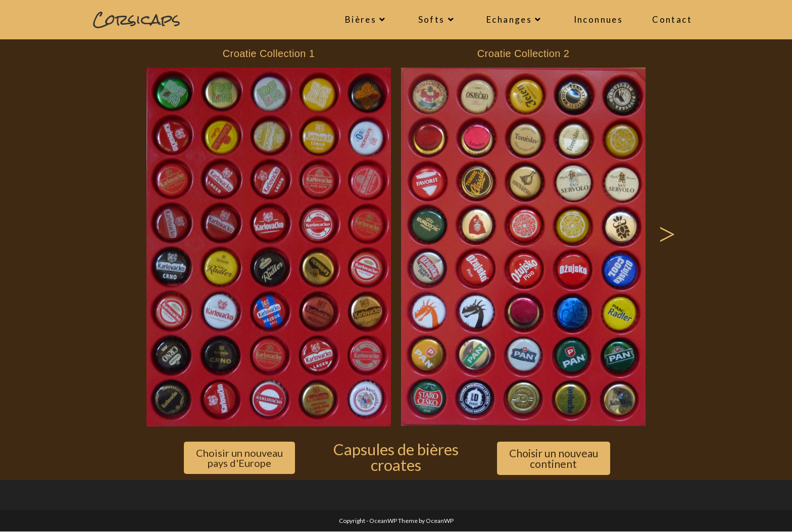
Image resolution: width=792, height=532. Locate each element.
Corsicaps (137, 19)
